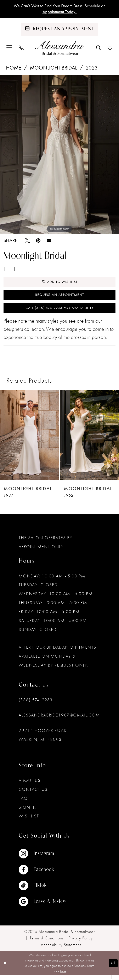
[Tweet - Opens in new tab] (27, 242)
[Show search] (99, 49)
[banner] (59, 49)
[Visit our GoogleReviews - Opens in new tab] (42, 906)
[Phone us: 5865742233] (21, 49)
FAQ (23, 803)
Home (14, 69)
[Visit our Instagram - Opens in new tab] (42, 859)
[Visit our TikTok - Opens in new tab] (42, 890)
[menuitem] (9, 49)
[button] (9, 49)
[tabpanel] (59, 156)
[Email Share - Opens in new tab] (49, 242)
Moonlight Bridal (53, 69)
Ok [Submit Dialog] (113, 968)
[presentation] (29, 440)
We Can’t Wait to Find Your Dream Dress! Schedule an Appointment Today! (60, 9)
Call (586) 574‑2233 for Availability (60, 312)
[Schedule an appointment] (59, 31)
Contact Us (33, 794)
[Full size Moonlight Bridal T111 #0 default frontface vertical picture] (59, 156)
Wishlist (29, 821)
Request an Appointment (60, 298)
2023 (92, 69)
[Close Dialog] (5, 968)
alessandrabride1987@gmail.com (59, 720)
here (63, 976)
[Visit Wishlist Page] (110, 49)
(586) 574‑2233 (36, 705)
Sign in (28, 812)
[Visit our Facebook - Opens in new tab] (42, 874)
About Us (30, 785)
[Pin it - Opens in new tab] (38, 242)
